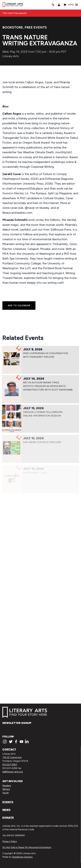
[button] (71, 5)
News (6, 810)
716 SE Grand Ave (12, 757)
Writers (6, 789)
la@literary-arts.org (13, 772)
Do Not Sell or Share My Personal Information (27, 847)
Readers (7, 786)
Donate (8, 818)
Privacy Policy (10, 841)
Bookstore (13, 27)
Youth (6, 793)
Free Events (36, 27)
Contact (9, 749)
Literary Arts (11, 56)
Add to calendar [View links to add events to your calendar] (19, 306)
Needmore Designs (22, 857)
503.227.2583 (10, 765)
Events (8, 802)
